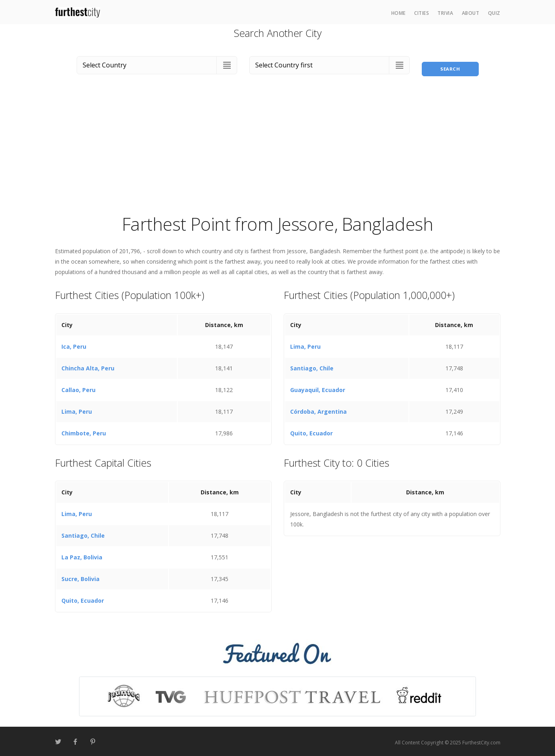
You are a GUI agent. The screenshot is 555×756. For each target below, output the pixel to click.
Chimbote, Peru (84, 431)
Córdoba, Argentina (318, 409)
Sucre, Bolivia (80, 577)
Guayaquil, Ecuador (318, 387)
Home (398, 13)
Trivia (445, 13)
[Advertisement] (278, 150)
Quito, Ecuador (311, 431)
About (471, 13)
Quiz (494, 13)
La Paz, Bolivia (82, 555)
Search (450, 64)
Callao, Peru (78, 387)
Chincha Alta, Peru (88, 366)
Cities (422, 13)
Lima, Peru (77, 409)
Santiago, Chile (312, 366)
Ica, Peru (74, 344)
